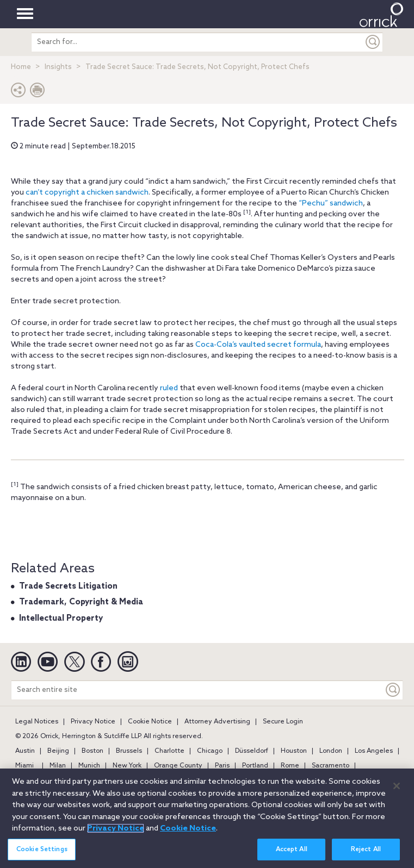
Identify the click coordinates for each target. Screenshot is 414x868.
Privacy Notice (93, 722)
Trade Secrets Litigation (68, 586)
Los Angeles (374, 751)
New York (127, 766)
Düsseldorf (252, 751)
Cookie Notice (150, 722)
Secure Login (283, 722)
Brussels (129, 751)
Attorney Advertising (217, 722)
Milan (58, 766)
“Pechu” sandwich (331, 204)
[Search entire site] (197, 690)
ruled (169, 388)
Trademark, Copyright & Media (81, 602)
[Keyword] (393, 690)
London (331, 751)
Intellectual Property (61, 619)
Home (21, 67)
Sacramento (330, 766)
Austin (25, 751)
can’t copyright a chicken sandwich (87, 193)
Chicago (210, 751)
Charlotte (169, 751)
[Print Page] (38, 93)
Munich (89, 766)
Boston (92, 751)
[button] (18, 93)
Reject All (366, 852)
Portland (255, 766)
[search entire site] (197, 42)
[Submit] (373, 42)
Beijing (58, 751)
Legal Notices (37, 722)
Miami (24, 766)
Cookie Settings (42, 852)
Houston (294, 751)
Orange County (178, 766)
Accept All (292, 852)
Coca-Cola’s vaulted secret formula (258, 345)
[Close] (397, 788)
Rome (290, 766)
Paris (222, 766)
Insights (58, 67)
